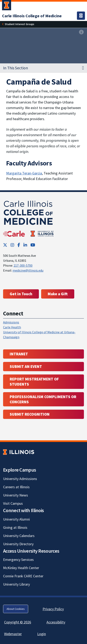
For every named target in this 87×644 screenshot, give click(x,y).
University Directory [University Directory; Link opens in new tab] (18, 544)
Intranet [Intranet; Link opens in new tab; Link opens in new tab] (19, 354)
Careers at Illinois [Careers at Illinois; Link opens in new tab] (16, 487)
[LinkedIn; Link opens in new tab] (25, 245)
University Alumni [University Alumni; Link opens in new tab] (16, 519)
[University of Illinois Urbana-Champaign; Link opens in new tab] (7, 6)
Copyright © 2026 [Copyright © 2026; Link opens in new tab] (18, 622)
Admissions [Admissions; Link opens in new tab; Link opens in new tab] (11, 322)
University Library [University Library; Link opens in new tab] (16, 584)
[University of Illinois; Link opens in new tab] (19, 452)
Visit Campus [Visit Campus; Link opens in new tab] (13, 503)
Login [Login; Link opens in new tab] (42, 634)
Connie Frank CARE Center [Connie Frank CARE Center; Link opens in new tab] (23, 576)
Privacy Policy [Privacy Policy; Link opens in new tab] (53, 609)
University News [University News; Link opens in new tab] (16, 495)
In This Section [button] (16, 68)
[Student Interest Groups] (19, 24)
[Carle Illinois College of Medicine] (32, 16)
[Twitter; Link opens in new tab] (5, 245)
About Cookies (16, 609)
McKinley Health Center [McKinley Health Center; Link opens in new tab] (21, 568)
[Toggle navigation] (81, 16)
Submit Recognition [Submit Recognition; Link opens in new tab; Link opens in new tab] (30, 414)
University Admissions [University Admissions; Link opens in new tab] (20, 479)
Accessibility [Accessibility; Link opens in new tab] (56, 622)
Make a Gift (58, 294)
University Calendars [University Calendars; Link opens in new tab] (19, 536)
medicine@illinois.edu (28, 270)
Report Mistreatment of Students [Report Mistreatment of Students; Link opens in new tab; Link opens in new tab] (34, 382)
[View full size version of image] (81, 32)
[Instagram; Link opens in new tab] (12, 245)
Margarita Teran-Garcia (24, 173)
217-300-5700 (23, 265)
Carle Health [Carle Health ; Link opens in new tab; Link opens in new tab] (12, 327)
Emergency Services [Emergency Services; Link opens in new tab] (18, 560)
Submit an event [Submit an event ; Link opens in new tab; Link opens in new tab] (26, 366)
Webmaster (13, 634)
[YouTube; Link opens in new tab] (33, 245)
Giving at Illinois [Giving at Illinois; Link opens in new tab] (15, 527)
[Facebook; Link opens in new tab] (19, 245)
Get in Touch (21, 294)
